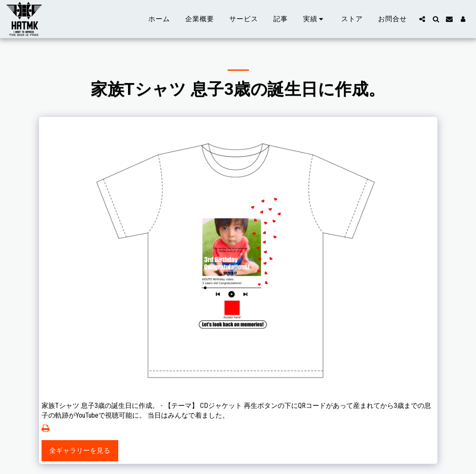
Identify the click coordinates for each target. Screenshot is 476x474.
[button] (315, 19)
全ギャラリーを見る (80, 450)
